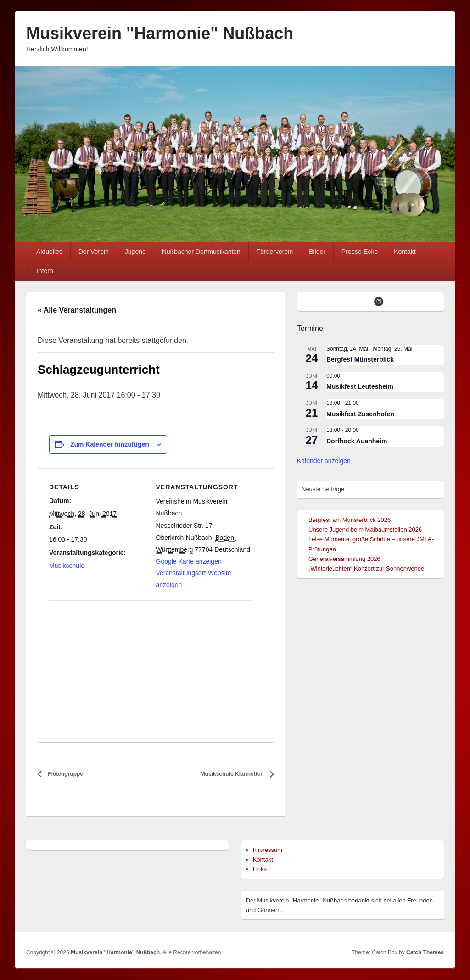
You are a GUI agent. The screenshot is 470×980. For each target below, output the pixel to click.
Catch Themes (425, 952)
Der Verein (94, 252)
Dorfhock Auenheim (357, 441)
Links (260, 869)
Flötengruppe (65, 774)
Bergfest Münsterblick (360, 359)
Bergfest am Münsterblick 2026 (350, 520)
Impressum (268, 850)
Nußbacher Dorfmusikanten (201, 252)
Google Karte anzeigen (189, 561)
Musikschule (67, 566)
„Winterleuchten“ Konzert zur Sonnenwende (366, 568)
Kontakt (405, 252)
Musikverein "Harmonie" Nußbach (160, 33)
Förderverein (275, 252)
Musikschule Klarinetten (233, 774)
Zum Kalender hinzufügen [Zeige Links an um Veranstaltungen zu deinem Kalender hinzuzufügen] (110, 444)
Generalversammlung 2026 (344, 559)
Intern (45, 271)
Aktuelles (49, 252)
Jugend (135, 252)
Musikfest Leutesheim (360, 386)
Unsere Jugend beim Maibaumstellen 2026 (365, 529)
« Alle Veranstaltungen (77, 310)
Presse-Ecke (360, 252)
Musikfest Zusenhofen (360, 414)
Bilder (317, 252)
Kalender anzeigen (324, 461)
